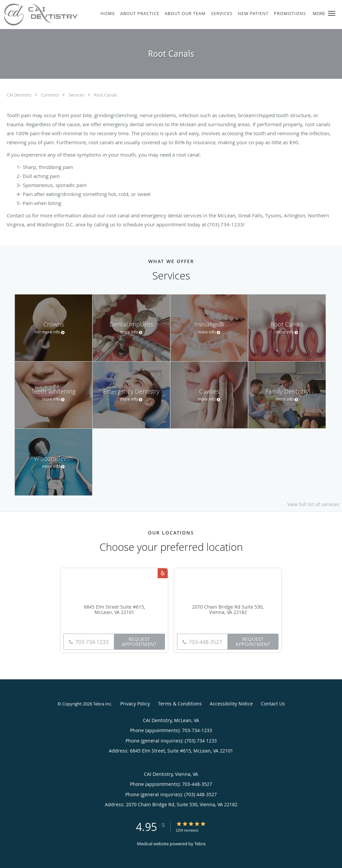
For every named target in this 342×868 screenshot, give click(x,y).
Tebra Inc (102, 704)
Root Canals (106, 95)
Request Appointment (139, 641)
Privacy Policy (135, 704)
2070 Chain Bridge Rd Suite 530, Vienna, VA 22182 (228, 610)
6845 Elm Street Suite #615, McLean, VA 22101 (114, 610)
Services (77, 95)
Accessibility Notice (231, 704)
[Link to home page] (39, 15)
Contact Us (273, 704)
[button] (332, 13)
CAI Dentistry (20, 95)
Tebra (200, 844)
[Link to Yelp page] (163, 573)
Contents (50, 95)
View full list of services (313, 504)
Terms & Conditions (180, 704)
